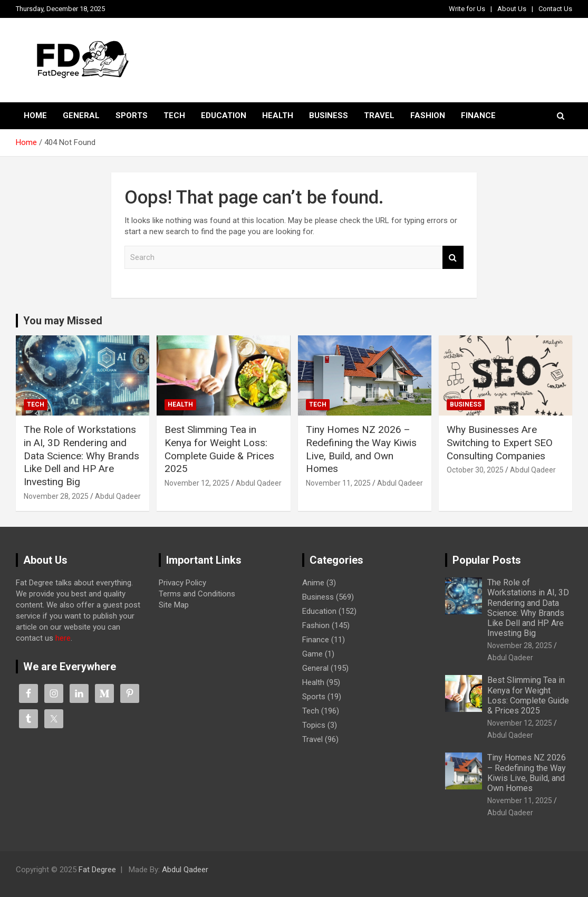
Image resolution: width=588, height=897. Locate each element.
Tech (174, 115)
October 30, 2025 (475, 470)
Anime (313, 583)
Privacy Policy (182, 583)
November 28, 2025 (56, 496)
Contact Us (555, 9)
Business (329, 115)
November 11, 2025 (338, 483)
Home (35, 115)
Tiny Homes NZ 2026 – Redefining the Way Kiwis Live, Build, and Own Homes (361, 449)
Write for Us (467, 9)
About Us (512, 9)
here (63, 638)
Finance (478, 115)
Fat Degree (97, 870)
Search (453, 258)
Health (278, 115)
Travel (379, 115)
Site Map (174, 605)
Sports (132, 115)
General (81, 115)
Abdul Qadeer (118, 496)
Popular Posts (487, 560)
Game (312, 654)
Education (224, 115)
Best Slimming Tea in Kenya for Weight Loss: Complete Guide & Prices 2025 (219, 449)
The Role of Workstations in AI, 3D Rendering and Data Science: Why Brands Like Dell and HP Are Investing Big (81, 456)
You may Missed (63, 321)
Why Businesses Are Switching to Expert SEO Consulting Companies (500, 442)
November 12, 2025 (197, 483)
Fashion (428, 115)
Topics (314, 725)
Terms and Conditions (197, 594)
